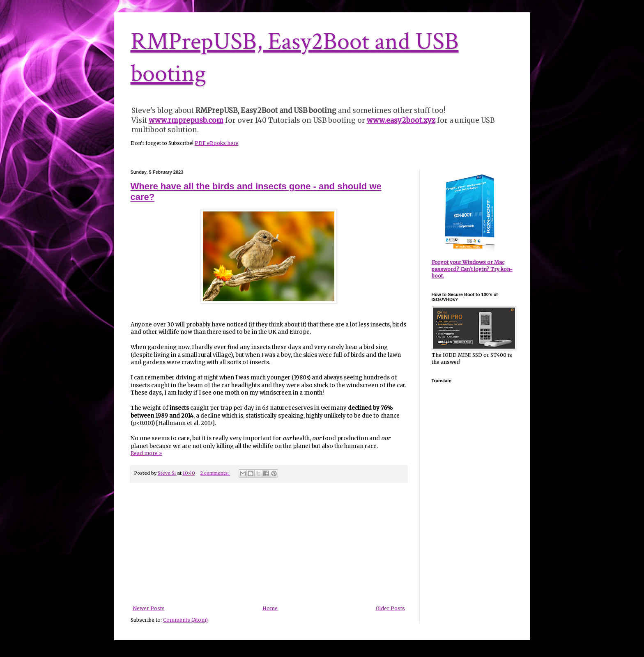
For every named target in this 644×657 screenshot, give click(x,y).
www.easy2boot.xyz (401, 120)
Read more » (146, 453)
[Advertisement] (269, 544)
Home (270, 608)
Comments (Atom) (185, 620)
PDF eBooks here (217, 143)
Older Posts (390, 608)
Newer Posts (149, 608)
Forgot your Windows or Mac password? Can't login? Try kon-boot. (472, 269)
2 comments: (215, 473)
